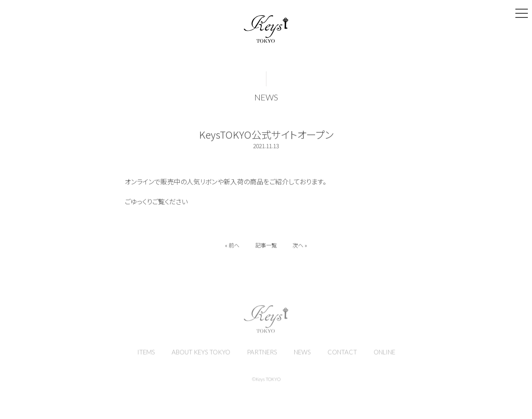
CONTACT (342, 355)
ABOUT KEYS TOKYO (201, 355)
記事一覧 (266, 247)
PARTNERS (262, 355)
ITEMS (146, 355)
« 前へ (231, 247)
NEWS (266, 99)
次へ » (301, 247)
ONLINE (384, 355)
